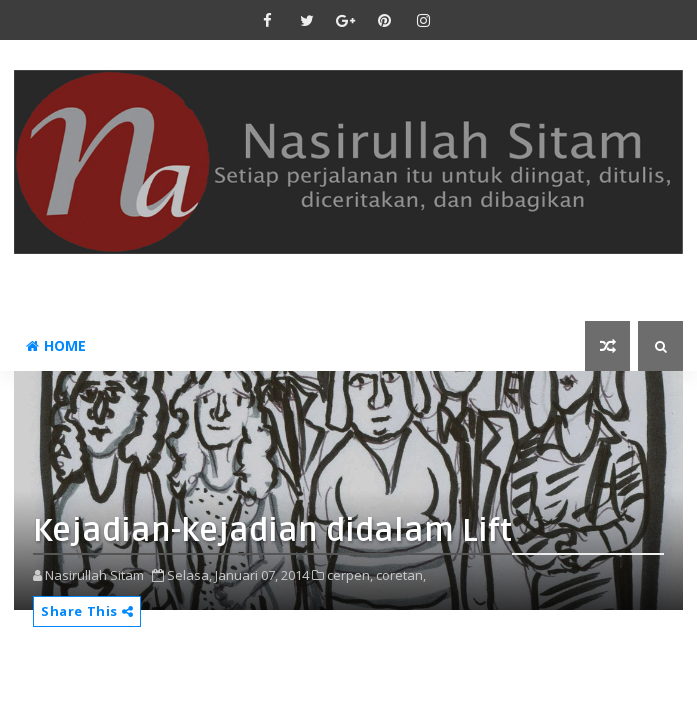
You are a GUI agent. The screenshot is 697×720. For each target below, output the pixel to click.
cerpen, (350, 575)
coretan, (401, 575)
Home (56, 345)
